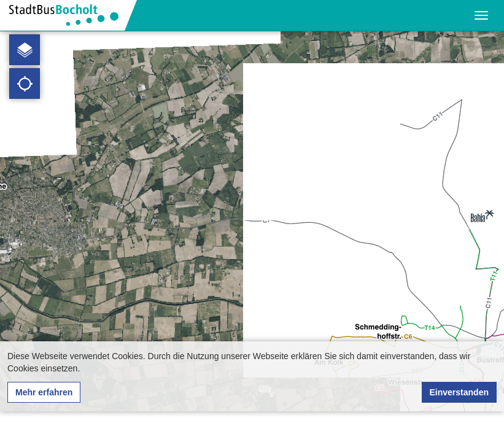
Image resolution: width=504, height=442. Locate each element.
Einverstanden (459, 392)
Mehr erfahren (44, 392)
